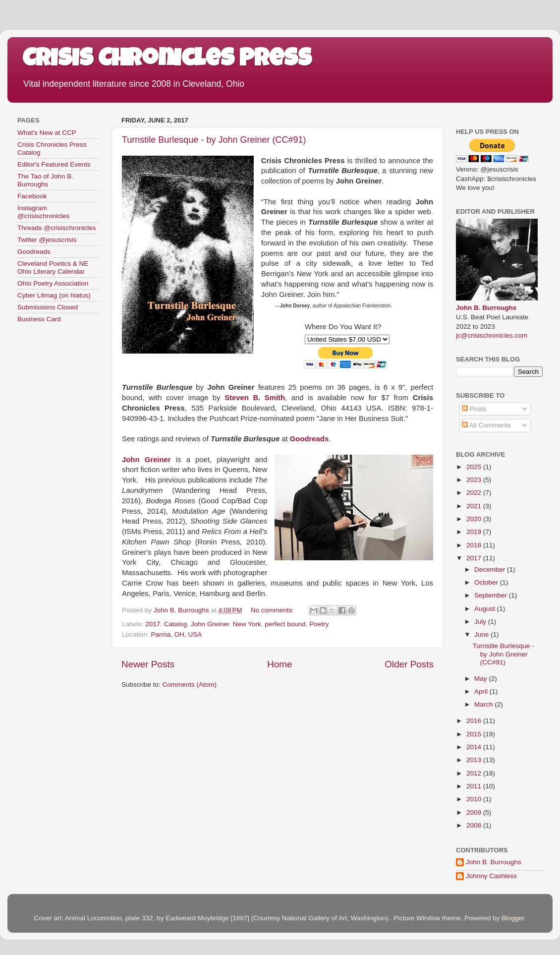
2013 (475, 760)
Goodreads (34, 252)
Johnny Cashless (491, 876)
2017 (153, 624)
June (482, 634)
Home (280, 664)
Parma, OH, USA (177, 634)
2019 (475, 532)
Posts (474, 409)
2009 (475, 812)
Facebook (32, 196)
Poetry (319, 624)
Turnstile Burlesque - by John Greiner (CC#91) (214, 140)
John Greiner (210, 624)
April (482, 691)
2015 (475, 734)
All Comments (486, 425)
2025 (475, 467)
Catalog (176, 624)
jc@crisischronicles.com (492, 335)
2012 (475, 773)
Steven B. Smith (255, 398)
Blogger (513, 918)
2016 (475, 721)
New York (247, 624)
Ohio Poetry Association (53, 283)
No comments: (273, 610)
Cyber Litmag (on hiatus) (54, 295)
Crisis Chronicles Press (167, 60)
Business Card (39, 319)
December (491, 569)
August (486, 609)
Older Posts (409, 664)
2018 (475, 545)
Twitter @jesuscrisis (47, 240)
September (492, 595)
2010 (475, 799)
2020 (475, 519)
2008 (475, 825)
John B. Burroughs (486, 308)
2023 (475, 480)
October (487, 582)
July (481, 622)
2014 (475, 747)
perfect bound (285, 624)
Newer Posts (148, 664)
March (484, 704)
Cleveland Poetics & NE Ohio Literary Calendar (53, 268)
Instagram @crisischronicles (43, 212)
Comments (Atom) (190, 685)
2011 (475, 786)
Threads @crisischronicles (57, 228)
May (481, 679)
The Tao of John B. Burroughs (45, 180)
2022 (475, 493)
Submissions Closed (48, 307)
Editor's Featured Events (54, 164)
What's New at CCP (47, 133)
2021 (475, 506)
